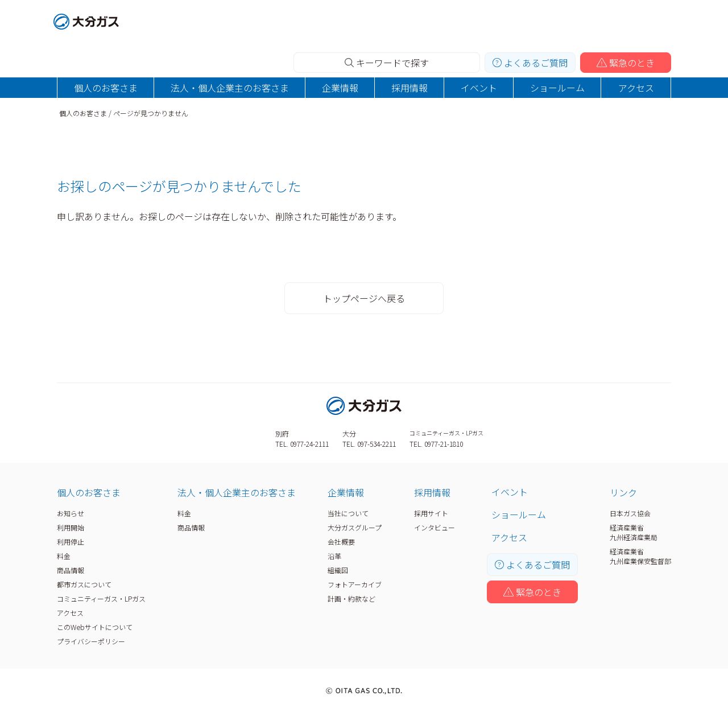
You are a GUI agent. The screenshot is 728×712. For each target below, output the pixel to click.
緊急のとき (626, 63)
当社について (348, 513)
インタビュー (435, 527)
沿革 (334, 556)
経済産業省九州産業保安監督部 (640, 556)
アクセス (636, 88)
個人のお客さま (106, 88)
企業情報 (340, 88)
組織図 (338, 570)
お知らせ (71, 513)
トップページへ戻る (364, 298)
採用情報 (409, 88)
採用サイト (431, 513)
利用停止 (71, 542)
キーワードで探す (387, 63)
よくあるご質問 (530, 63)
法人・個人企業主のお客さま (230, 88)
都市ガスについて (84, 584)
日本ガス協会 (630, 513)
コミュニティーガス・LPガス (101, 598)
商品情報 (71, 570)
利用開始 (71, 527)
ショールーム (557, 88)
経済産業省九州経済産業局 (634, 532)
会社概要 (341, 542)
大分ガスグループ (355, 527)
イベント (479, 88)
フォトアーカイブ (355, 584)
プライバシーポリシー (91, 641)
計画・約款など (351, 598)
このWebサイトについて (95, 627)
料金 (64, 556)
